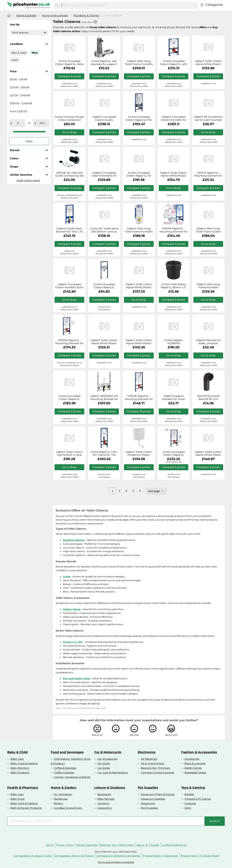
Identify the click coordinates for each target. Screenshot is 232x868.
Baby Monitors (20, 768)
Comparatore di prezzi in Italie (33, 856)
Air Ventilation (63, 794)
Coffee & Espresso (65, 768)
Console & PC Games (198, 799)
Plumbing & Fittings (86, 15)
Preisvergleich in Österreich (160, 856)
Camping (103, 803)
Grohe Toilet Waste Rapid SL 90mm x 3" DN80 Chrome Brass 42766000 (174, 286)
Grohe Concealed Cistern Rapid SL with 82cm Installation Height (174, 63)
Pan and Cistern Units (77, 678)
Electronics (147, 752)
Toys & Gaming (193, 788)
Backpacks (104, 794)
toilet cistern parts (28, 180)
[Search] (57, 5)
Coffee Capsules (64, 772)
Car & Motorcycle (108, 752)
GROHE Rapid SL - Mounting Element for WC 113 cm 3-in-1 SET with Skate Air (139, 398)
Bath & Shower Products (26, 808)
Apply (29, 141)
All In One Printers (153, 763)
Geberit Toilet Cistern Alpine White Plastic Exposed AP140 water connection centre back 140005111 (208, 63)
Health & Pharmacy (23, 788)
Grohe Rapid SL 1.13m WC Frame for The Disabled (104, 454)
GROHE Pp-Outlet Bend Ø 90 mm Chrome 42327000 (208, 398)
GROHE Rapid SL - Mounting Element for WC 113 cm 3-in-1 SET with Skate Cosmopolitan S (208, 174)
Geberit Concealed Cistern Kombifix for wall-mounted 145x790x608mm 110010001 (174, 118)
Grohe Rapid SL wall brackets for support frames (104, 63)
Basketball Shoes (195, 772)
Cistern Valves (72, 609)
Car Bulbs (104, 768)
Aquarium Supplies (153, 799)
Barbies (189, 794)
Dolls (188, 808)
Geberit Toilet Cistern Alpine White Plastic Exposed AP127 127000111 (104, 342)
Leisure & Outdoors (110, 788)
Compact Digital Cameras (158, 772)
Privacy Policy (65, 845)
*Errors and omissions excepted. (116, 862)
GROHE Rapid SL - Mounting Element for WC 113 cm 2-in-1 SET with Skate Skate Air (69, 342)
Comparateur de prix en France (74, 856)
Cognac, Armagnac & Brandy (72, 777)
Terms (50, 845)
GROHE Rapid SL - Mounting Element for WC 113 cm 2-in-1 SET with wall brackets (174, 230)
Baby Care (17, 759)
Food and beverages (67, 752)
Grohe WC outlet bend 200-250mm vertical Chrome (104, 230)
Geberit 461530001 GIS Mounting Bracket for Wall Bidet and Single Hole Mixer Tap (104, 398)
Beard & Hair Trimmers (156, 768)
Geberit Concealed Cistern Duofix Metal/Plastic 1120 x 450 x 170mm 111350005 (104, 118)
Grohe (67, 576)
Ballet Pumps (193, 768)
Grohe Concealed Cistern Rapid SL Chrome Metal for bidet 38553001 (69, 398)
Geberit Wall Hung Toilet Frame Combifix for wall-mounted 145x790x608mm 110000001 (139, 63)
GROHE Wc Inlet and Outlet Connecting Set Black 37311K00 (69, 174)
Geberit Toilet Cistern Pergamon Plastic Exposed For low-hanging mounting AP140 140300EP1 (139, 454)
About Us (142, 845)
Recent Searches (87, 845)
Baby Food (17, 799)
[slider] (11, 131)
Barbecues (61, 799)
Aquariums (148, 803)
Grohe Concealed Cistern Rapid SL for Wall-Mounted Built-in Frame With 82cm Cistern (139, 174)
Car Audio (104, 763)
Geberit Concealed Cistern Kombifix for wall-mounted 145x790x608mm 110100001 (104, 174)
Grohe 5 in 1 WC (73, 642)
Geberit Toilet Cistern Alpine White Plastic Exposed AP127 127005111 (208, 454)
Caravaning (105, 808)
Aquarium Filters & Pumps (158, 794)
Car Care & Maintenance (113, 772)
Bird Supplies (149, 808)
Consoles (190, 803)
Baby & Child (17, 752)
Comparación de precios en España (118, 856)
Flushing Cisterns (74, 540)
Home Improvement (55, 15)
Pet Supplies (148, 788)
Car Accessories (107, 759)
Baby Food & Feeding (24, 763)
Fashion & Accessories (199, 752)
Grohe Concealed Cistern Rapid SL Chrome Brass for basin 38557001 (104, 286)
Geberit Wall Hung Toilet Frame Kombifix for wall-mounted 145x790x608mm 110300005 (139, 230)
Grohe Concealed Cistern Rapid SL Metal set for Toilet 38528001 (69, 63)
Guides (155, 845)
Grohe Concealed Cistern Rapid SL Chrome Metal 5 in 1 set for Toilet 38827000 (174, 454)
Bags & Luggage (195, 763)
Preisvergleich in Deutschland (200, 856)
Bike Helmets (106, 799)
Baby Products (20, 772)
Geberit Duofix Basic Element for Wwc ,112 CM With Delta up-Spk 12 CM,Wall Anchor (69, 230)
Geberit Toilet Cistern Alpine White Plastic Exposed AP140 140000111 (139, 342)
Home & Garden (26, 15)
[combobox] (129, 5)
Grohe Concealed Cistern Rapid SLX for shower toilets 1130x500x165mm (139, 118)
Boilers (58, 803)
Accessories (192, 759)
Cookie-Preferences (174, 845)
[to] (42, 123)
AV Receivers (149, 759)
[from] (18, 123)
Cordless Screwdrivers (68, 808)
